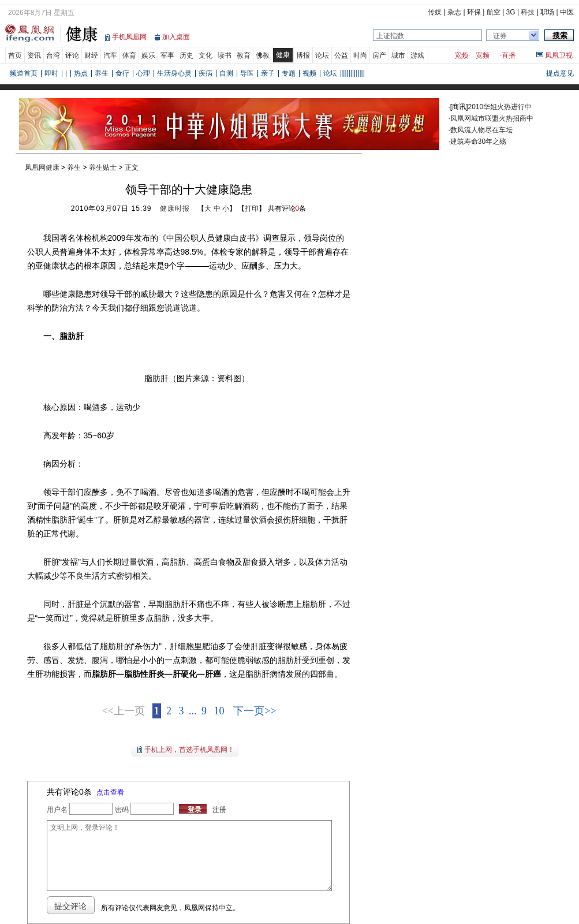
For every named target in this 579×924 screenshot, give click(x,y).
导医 (247, 73)
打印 (252, 208)
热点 (81, 73)
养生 (102, 73)
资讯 (34, 55)
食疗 (122, 73)
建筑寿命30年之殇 (478, 141)
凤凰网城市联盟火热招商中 (492, 118)
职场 (547, 12)
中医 (567, 12)
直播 (509, 55)
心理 (143, 73)
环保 (474, 12)
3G (511, 12)
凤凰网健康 (42, 167)
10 (219, 711)
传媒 (435, 12)
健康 (283, 55)
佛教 (263, 55)
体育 (129, 55)
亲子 (268, 73)
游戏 (417, 55)
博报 (303, 55)
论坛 (322, 55)
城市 (398, 55)
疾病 (206, 73)
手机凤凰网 (129, 37)
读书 (225, 55)
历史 (186, 55)
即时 (51, 73)
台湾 (53, 55)
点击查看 (110, 792)
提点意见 (560, 73)
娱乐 (148, 55)
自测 (226, 73)
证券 (500, 36)
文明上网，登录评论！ (189, 856)
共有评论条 (287, 208)
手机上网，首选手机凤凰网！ (189, 750)
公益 (341, 55)
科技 (528, 12)
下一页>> (255, 711)
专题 (289, 73)
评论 (72, 55)
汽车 (110, 55)
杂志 (454, 12)
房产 (379, 55)
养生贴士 (103, 167)
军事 (167, 55)
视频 (309, 73)
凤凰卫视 (559, 55)
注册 (219, 810)
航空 (494, 12)
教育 (244, 55)
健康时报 (175, 208)
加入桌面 (176, 37)
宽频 (461, 55)
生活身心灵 (174, 73)
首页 (15, 55)
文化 (206, 55)
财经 (91, 55)
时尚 (360, 55)
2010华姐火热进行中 (500, 107)
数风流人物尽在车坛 (481, 130)
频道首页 (24, 73)
